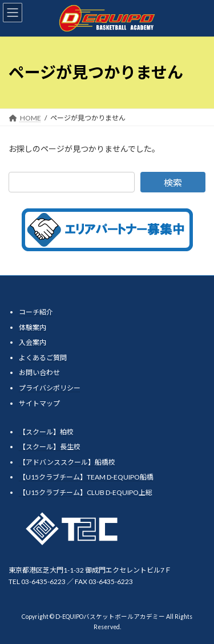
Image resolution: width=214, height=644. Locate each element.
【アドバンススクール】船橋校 (67, 462)
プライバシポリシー (50, 388)
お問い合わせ (39, 373)
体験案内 (33, 327)
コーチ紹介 (36, 312)
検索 (173, 182)
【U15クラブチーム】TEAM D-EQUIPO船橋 (86, 477)
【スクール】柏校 (46, 431)
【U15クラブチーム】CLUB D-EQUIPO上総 (86, 492)
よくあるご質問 (43, 358)
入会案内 (33, 342)
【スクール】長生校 (50, 447)
